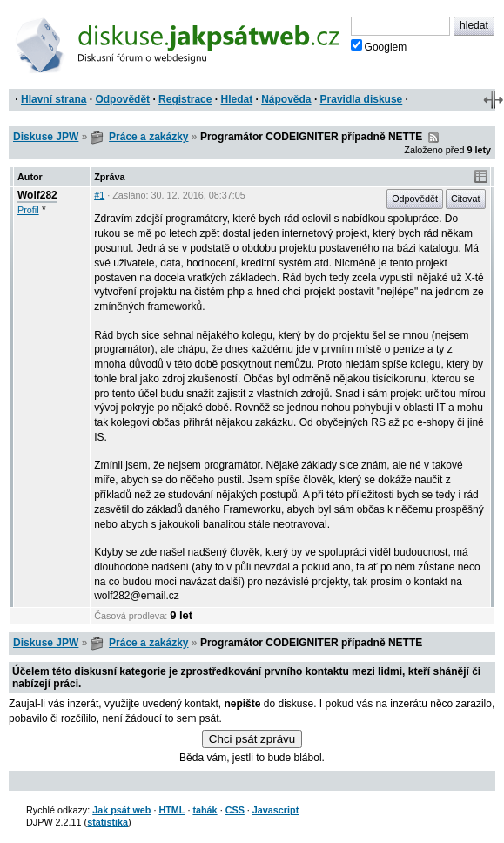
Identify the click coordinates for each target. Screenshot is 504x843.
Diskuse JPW (46, 137)
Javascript (276, 810)
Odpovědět (122, 99)
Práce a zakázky (148, 137)
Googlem (379, 46)
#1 (99, 195)
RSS (433, 138)
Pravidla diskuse (362, 99)
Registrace (185, 99)
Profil (28, 210)
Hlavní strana (54, 99)
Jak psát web (121, 810)
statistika (108, 822)
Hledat (236, 99)
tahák (205, 810)
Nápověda (286, 99)
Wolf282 (37, 195)
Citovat (466, 199)
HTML (171, 810)
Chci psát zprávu (252, 739)
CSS (235, 810)
